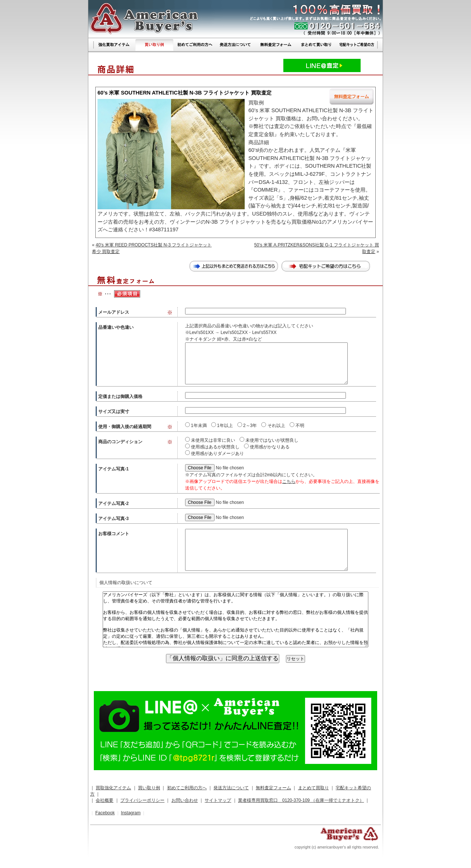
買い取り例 (149, 788)
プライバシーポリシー (142, 800)
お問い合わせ (185, 800)
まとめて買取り (314, 788)
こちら (289, 481)
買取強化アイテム (113, 788)
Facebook (105, 813)
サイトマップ (218, 800)
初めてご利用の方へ (187, 788)
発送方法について (231, 788)
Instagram (131, 813)
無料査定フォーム (273, 788)
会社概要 (105, 800)
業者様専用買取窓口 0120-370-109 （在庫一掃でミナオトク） (301, 800)
